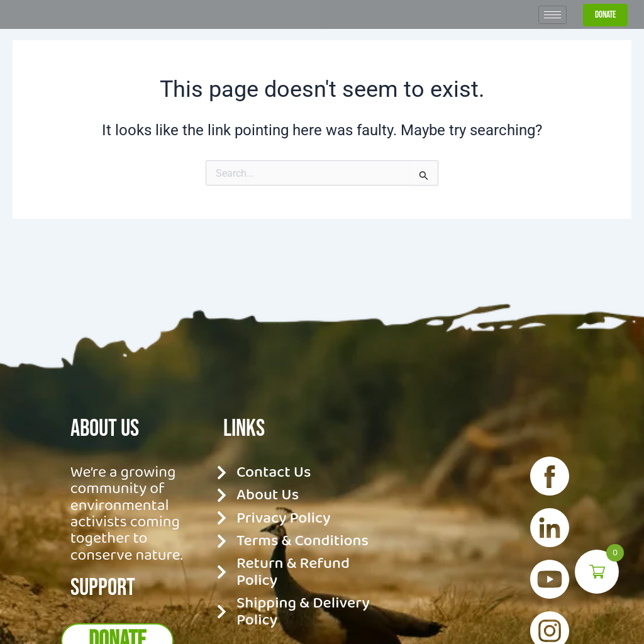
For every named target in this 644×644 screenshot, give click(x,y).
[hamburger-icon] (552, 39)
